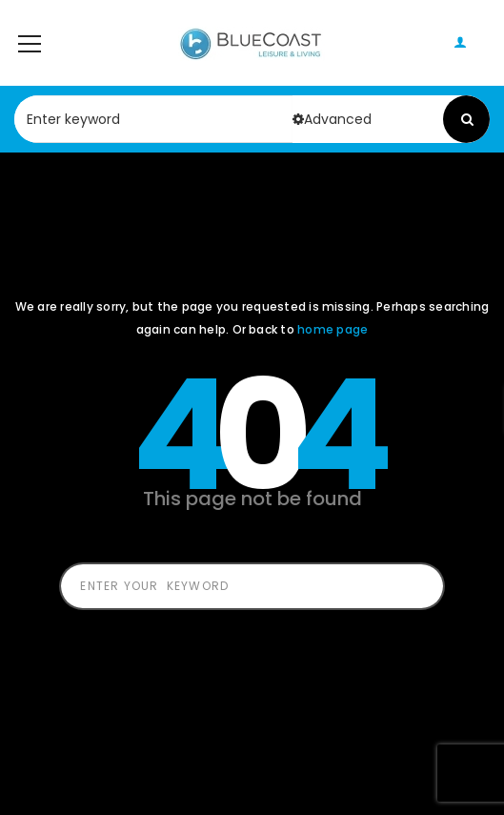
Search (467, 119)
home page (333, 329)
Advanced (332, 119)
